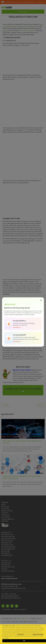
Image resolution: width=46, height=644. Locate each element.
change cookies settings (38, 634)
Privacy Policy (20, 634)
